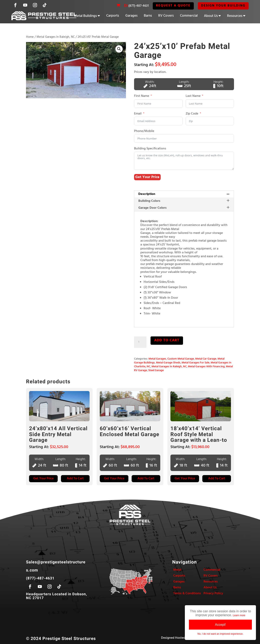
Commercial (189, 16)
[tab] (184, 194)
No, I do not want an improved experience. (220, 634)
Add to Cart (75, 479)
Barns (148, 16)
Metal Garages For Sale (196, 363)
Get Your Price (147, 177)
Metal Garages (157, 359)
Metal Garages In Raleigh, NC (56, 37)
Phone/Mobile (144, 131)
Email (138, 114)
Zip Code (192, 114)
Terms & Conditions (187, 593)
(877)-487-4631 (139, 6)
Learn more (239, 615)
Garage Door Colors (184, 208)
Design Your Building (223, 6)
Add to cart (167, 340)
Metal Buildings (85, 16)
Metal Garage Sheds (168, 363)
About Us (211, 16)
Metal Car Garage (206, 359)
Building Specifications (150, 149)
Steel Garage (156, 370)
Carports (113, 16)
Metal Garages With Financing (206, 367)
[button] (119, 49)
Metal (177, 570)
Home (30, 37)
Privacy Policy (213, 593)
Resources (235, 16)
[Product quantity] (140, 342)
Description (184, 194)
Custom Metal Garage (181, 359)
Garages (131, 16)
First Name (142, 96)
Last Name (193, 96)
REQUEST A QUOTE (173, 6)
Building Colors (184, 201)
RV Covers (166, 16)
